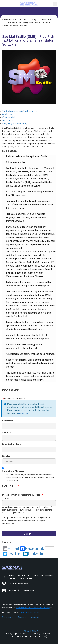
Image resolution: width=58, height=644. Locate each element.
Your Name (8, 421)
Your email (7, 432)
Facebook (37, 549)
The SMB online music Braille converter (20, 111)
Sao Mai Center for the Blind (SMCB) (19, 20)
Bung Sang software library (15, 123)
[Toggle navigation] (55, 4)
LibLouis (12, 208)
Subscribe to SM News (13, 471)
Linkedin (34, 554)
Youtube (36, 617)
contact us (23, 413)
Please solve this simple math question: (22, 495)
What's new (7, 114)
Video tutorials (9, 117)
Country (6, 456)
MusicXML (45, 295)
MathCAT (16, 252)
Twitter (12, 554)
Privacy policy (29, 631)
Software (46, 20)
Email (11, 549)
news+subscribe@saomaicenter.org (34, 608)
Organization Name (12, 444)
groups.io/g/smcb (30, 612)
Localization (8, 120)
